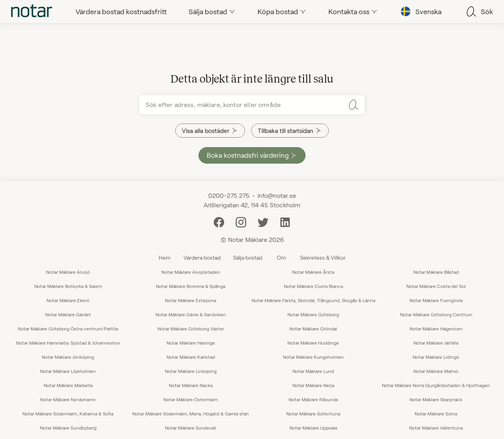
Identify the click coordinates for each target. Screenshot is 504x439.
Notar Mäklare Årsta (313, 272)
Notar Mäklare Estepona (191, 300)
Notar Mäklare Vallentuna (436, 428)
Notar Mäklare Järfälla (436, 343)
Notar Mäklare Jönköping (68, 357)
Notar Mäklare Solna (436, 413)
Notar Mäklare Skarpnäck (436, 399)
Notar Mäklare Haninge (191, 343)
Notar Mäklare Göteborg (313, 314)
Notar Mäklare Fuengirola (436, 300)
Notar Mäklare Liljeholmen (68, 371)
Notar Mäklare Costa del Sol (436, 286)
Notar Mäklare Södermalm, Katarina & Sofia (68, 413)
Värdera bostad (202, 257)
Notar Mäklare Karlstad (191, 357)
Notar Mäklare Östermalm (191, 399)
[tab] (32, 11)
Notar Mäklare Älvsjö (68, 272)
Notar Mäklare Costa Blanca (313, 286)
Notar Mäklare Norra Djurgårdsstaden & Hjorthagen (436, 385)
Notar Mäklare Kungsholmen (313, 357)
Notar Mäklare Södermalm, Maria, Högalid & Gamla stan (191, 413)
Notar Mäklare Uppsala (313, 428)
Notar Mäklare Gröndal (313, 328)
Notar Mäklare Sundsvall (191, 428)
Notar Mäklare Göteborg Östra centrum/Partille (68, 328)
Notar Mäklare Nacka (191, 385)
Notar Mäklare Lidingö (436, 357)
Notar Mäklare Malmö (436, 371)
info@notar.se (277, 195)
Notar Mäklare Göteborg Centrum (436, 314)
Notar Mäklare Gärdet (68, 314)
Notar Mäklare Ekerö (68, 300)
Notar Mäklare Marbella (68, 385)
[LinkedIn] (285, 221)
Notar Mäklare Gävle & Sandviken (191, 314)
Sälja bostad (248, 257)
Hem (165, 257)
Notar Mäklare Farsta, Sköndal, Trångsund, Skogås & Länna (313, 300)
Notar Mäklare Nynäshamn (68, 399)
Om (281, 257)
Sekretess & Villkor (323, 257)
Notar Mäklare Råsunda (313, 399)
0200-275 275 (229, 195)
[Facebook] (219, 221)
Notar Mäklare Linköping (191, 371)
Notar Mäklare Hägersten (436, 328)
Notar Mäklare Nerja (313, 385)
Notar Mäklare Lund (313, 371)
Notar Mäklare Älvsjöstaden (191, 272)
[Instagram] (241, 221)
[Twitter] (263, 221)
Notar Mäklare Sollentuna (313, 413)
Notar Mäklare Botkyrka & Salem (68, 286)
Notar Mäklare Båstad (436, 272)
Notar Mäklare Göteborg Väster (191, 328)
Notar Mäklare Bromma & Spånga (191, 286)
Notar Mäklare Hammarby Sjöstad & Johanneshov (68, 343)
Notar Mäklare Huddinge (313, 343)
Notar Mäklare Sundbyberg (68, 428)
